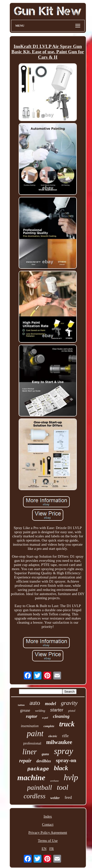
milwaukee (59, 742)
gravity (69, 703)
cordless (34, 796)
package (38, 769)
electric (53, 736)
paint (35, 733)
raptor (32, 716)
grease (25, 710)
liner (30, 752)
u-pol (45, 718)
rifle (65, 736)
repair (25, 761)
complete (49, 726)
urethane (55, 781)
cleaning (61, 716)
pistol (72, 711)
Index (48, 816)
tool (63, 787)
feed (68, 797)
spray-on (66, 760)
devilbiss (44, 761)
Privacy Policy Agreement (48, 833)
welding (40, 711)
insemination (30, 726)
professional (32, 743)
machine (31, 778)
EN (44, 849)
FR (52, 849)
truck (67, 724)
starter (57, 710)
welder (55, 798)
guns (45, 754)
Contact (48, 824)
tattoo (21, 705)
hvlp (71, 777)
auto (35, 703)
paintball (40, 787)
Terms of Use (48, 841)
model (50, 704)
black (61, 768)
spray (64, 751)
